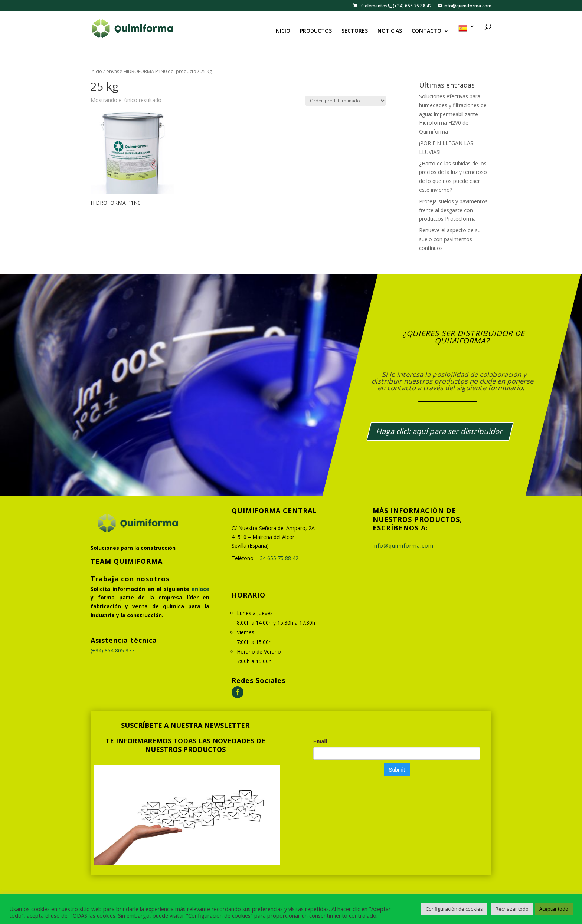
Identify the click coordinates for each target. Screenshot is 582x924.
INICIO (282, 31)
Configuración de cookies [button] (454, 909)
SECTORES (355, 31)
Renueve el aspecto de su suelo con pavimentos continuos (450, 239)
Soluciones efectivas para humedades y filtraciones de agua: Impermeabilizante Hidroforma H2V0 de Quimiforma (453, 114)
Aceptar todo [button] (554, 909)
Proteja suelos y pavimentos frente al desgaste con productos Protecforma (453, 210)
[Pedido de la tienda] (346, 101)
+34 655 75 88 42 (277, 558)
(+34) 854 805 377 (112, 650)
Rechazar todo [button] (512, 909)
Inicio (96, 71)
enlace (200, 589)
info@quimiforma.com (403, 545)
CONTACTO (426, 31)
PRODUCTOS (316, 31)
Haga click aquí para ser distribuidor (440, 431)
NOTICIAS (390, 31)
